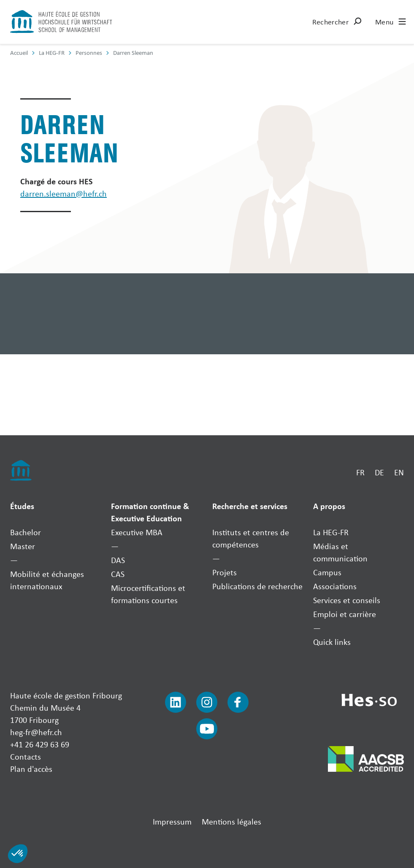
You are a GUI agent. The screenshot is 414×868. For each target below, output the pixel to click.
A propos (329, 506)
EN (399, 472)
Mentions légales (231, 821)
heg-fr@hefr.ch (36, 732)
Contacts (26, 756)
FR (360, 472)
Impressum (172, 821)
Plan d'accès (31, 769)
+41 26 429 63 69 (40, 744)
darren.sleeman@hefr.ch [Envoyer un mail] (64, 193)
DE (379, 472)
